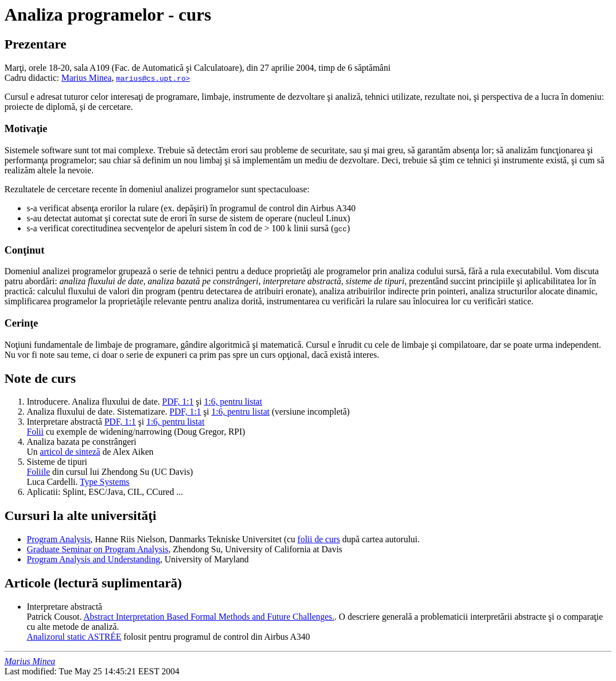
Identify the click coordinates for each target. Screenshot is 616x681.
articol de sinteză (70, 452)
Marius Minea (86, 78)
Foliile (38, 472)
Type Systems (104, 482)
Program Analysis (58, 539)
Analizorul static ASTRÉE (74, 637)
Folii (35, 432)
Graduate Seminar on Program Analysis (97, 549)
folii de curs (319, 539)
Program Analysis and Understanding (94, 559)
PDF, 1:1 (178, 402)
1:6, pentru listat (233, 402)
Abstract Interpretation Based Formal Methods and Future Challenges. (209, 617)
